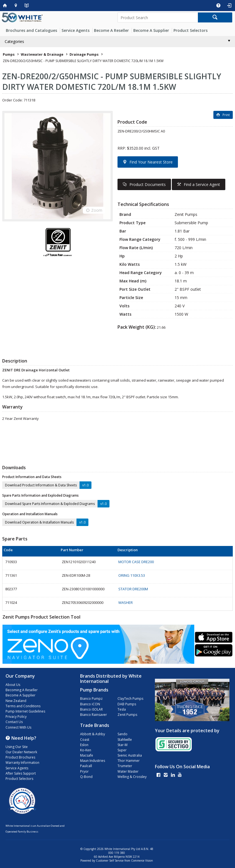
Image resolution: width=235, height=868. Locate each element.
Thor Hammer (129, 761)
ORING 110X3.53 (132, 575)
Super (122, 750)
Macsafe (87, 755)
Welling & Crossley (132, 777)
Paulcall (86, 766)
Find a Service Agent (202, 184)
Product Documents (148, 184)
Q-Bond (86, 777)
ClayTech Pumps (130, 699)
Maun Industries (93, 761)
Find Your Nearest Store (151, 162)
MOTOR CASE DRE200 (136, 562)
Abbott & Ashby (93, 734)
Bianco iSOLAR (91, 709)
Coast (85, 740)
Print (226, 115)
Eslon (84, 745)
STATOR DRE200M (133, 589)
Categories (14, 41)
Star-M (122, 745)
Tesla (122, 709)
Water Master (128, 771)
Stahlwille (125, 740)
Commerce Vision (142, 861)
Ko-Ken (86, 750)
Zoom (97, 210)
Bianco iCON (90, 704)
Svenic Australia (130, 755)
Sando (122, 734)
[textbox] (158, 17)
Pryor (84, 771)
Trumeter (125, 766)
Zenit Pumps (127, 715)
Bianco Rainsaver (94, 715)
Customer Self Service (110, 861)
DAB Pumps (127, 704)
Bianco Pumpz (91, 699)
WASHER (126, 603)
